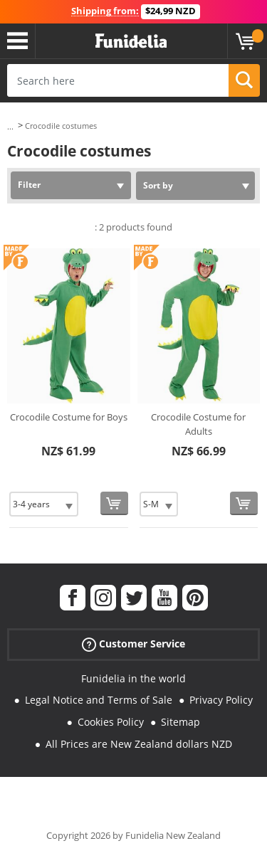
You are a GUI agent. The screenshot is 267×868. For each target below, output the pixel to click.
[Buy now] (114, 503)
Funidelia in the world (133, 678)
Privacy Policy (221, 700)
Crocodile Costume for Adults (198, 424)
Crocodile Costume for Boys (69, 417)
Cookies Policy (111, 722)
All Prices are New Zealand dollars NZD (139, 744)
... (10, 126)
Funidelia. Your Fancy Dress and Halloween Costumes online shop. (131, 41)
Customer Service (133, 644)
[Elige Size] (44, 504)
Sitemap (180, 722)
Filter (29, 185)
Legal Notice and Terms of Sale (99, 700)
